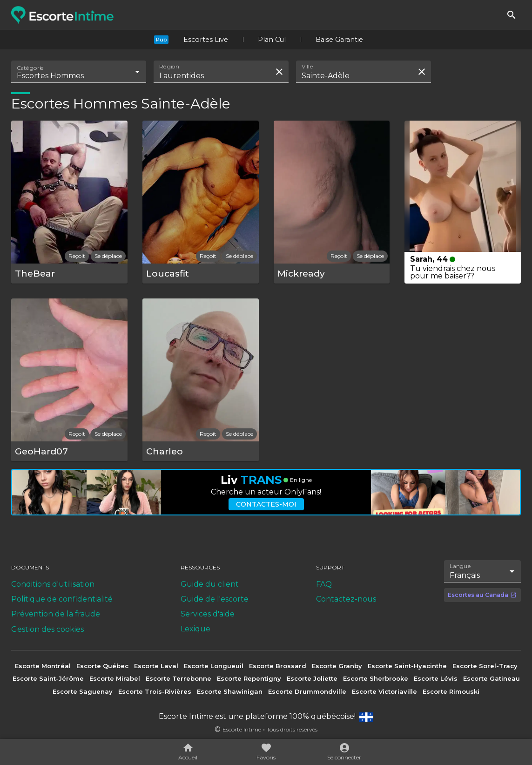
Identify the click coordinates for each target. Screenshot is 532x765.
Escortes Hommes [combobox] (50, 76)
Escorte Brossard (278, 666)
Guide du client (210, 584)
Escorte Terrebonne (178, 678)
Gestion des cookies (47, 629)
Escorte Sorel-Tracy (485, 666)
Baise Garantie (339, 40)
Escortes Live (206, 40)
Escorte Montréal (43, 666)
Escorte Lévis (436, 678)
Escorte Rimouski (451, 691)
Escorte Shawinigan (230, 691)
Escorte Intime (242, 729)
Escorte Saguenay (83, 691)
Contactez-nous (346, 599)
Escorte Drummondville (307, 691)
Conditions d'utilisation (53, 584)
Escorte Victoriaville (384, 691)
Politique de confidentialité (62, 599)
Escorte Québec (102, 666)
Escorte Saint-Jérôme (48, 678)
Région (169, 67)
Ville (308, 67)
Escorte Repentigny (249, 678)
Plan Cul (272, 40)
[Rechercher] (512, 15)
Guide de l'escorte (215, 599)
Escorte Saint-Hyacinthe (407, 666)
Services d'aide (208, 614)
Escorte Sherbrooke (376, 678)
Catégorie (30, 68)
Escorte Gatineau (492, 678)
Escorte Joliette (312, 678)
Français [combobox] (465, 575)
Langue (461, 566)
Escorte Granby (337, 666)
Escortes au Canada (482, 595)
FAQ (324, 584)
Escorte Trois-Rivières (155, 691)
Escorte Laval (156, 666)
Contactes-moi (266, 504)
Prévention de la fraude (56, 614)
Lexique (195, 629)
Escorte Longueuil (214, 666)
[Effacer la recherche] (279, 72)
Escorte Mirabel (115, 678)
